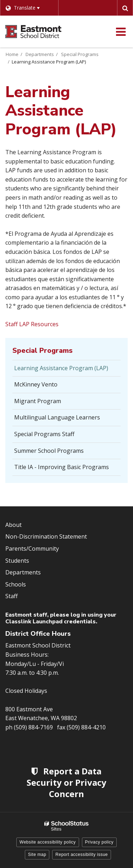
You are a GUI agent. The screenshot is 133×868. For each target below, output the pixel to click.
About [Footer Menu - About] (13, 525)
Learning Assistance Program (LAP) (61, 368)
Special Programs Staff (44, 434)
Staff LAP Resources (32, 324)
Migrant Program (38, 401)
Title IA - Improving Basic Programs (62, 467)
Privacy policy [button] (99, 842)
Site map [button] (37, 855)
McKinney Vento (36, 384)
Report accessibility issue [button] (82, 855)
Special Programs (80, 54)
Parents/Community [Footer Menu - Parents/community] (32, 549)
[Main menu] (121, 32)
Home (12, 54)
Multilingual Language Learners (57, 417)
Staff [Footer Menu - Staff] (12, 596)
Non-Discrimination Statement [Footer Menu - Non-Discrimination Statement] (46, 536)
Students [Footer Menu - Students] (17, 561)
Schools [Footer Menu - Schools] (16, 584)
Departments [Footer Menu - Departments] (23, 572)
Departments (40, 54)
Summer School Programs (49, 451)
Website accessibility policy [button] (48, 842)
